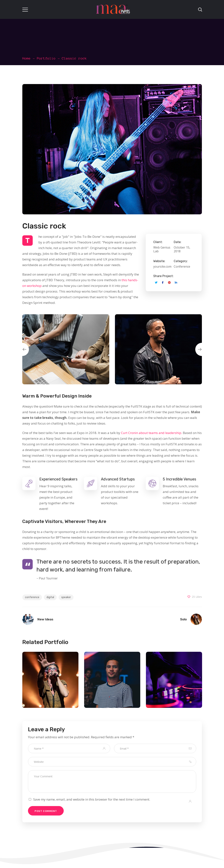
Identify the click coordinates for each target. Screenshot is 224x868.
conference (32, 597)
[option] (66, 349)
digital (50, 597)
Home (26, 58)
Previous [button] (22, 349)
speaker (66, 597)
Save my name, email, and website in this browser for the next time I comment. (92, 799)
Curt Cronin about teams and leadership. (152, 433)
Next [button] (202, 349)
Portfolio (46, 58)
